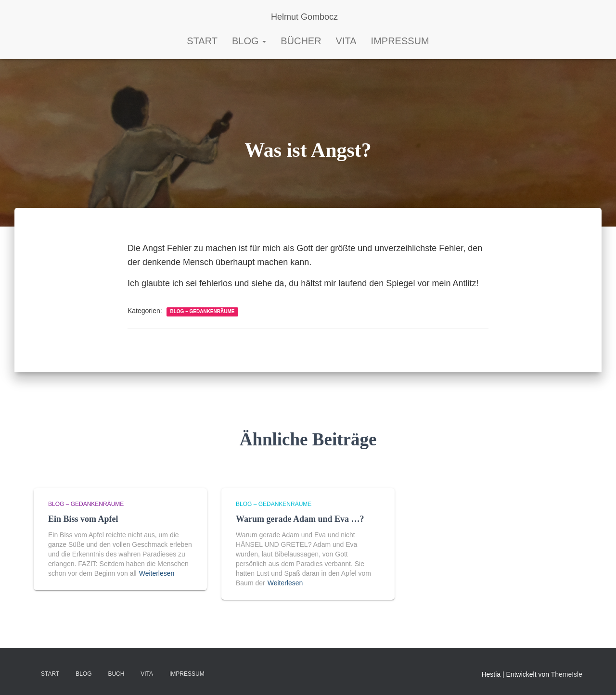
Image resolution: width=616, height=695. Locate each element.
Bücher (301, 41)
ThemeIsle (567, 674)
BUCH (116, 674)
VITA (147, 674)
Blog (249, 41)
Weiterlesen (157, 573)
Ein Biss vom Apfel (83, 519)
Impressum (400, 41)
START (202, 41)
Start (50, 674)
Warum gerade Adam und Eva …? (300, 519)
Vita (346, 41)
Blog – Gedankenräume (203, 311)
